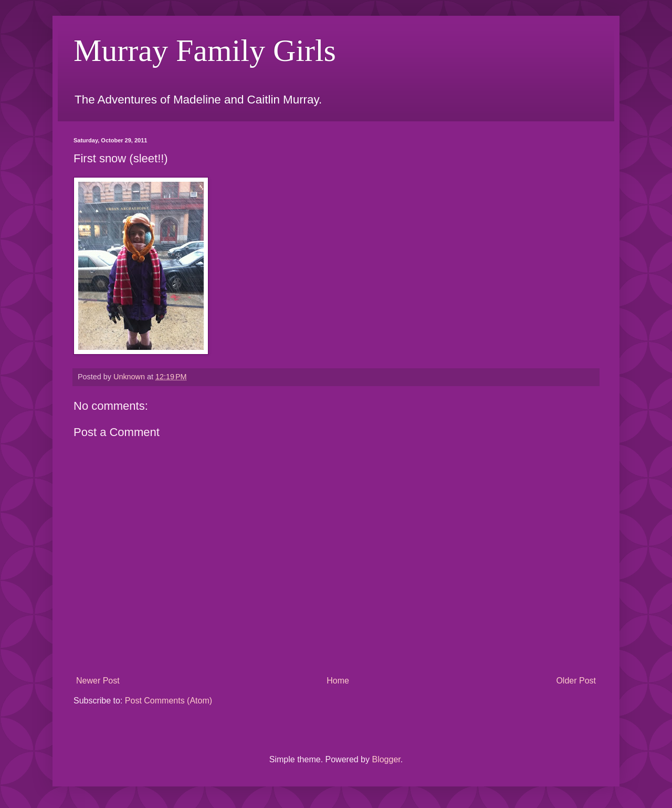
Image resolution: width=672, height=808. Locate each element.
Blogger (386, 759)
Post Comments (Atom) (169, 701)
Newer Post (98, 681)
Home (338, 681)
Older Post (576, 681)
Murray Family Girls (205, 50)
